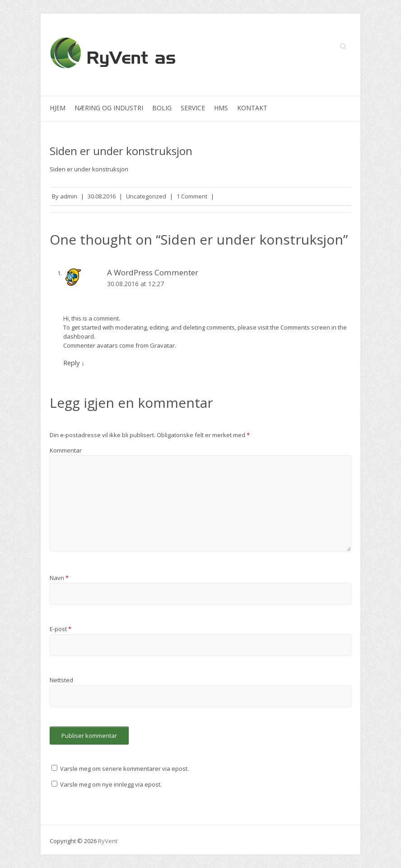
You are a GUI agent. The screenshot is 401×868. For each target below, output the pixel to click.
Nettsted (61, 680)
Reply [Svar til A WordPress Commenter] (74, 363)
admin (69, 196)
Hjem (58, 108)
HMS (221, 108)
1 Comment (192, 196)
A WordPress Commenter (153, 272)
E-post (61, 629)
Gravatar (162, 345)
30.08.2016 (102, 196)
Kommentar (66, 450)
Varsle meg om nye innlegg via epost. (111, 784)
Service (193, 108)
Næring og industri (109, 108)
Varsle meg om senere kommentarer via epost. (124, 769)
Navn (59, 578)
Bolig (162, 108)
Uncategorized (146, 196)
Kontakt (252, 108)
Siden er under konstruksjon (121, 151)
